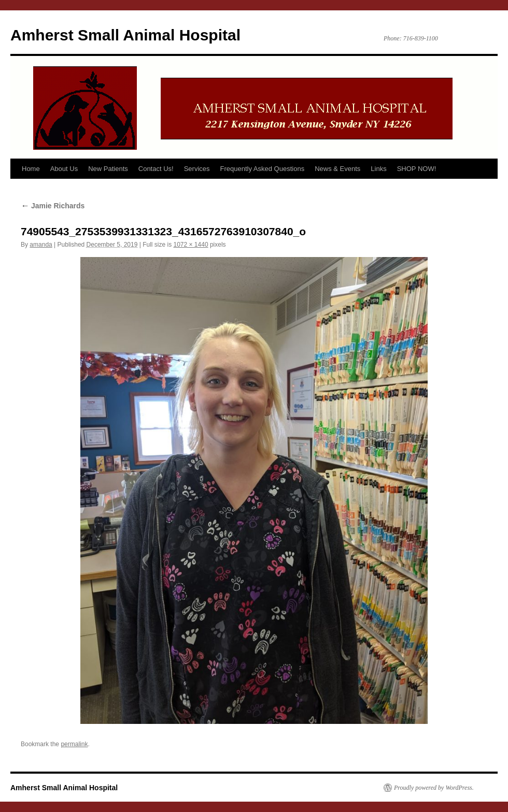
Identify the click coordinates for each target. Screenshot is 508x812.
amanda (41, 245)
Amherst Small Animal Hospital (125, 35)
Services (197, 169)
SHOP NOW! (417, 169)
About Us (64, 169)
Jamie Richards (53, 206)
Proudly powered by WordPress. (434, 788)
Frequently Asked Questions (263, 169)
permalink (74, 744)
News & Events (337, 169)
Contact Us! (156, 169)
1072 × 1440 (191, 245)
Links (378, 169)
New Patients (108, 169)
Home (31, 169)
